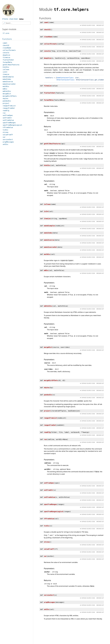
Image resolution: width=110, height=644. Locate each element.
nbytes (5, 99)
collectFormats (9, 50)
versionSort (8, 140)
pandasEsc (7, 101)
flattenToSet (8, 60)
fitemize (6, 57)
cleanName (7, 48)
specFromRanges (9, 123)
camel (5, 43)
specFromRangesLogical (12, 125)
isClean (6, 70)
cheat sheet (13, 19)
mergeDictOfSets (10, 96)
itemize (6, 74)
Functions (7, 39)
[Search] (17, 23)
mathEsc (6, 86)
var (4, 137)
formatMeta (7, 62)
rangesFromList (9, 106)
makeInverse (8, 82)
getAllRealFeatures (11, 65)
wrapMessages (8, 142)
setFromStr (7, 118)
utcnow (5, 132)
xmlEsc (5, 144)
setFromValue (8, 120)
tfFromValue (8, 127)
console (6, 53)
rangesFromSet (9, 108)
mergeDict (7, 94)
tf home (5, 19)
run (4, 113)
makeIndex (7, 79)
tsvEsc (5, 130)
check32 (6, 45)
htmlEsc (6, 67)
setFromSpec (8, 115)
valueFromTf (8, 135)
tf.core (6, 33)
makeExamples (8, 77)
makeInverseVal (9, 84)
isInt (5, 72)
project (6, 103)
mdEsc (5, 89)
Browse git (100, 25)
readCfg (6, 111)
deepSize (6, 55)
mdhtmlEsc (7, 91)
